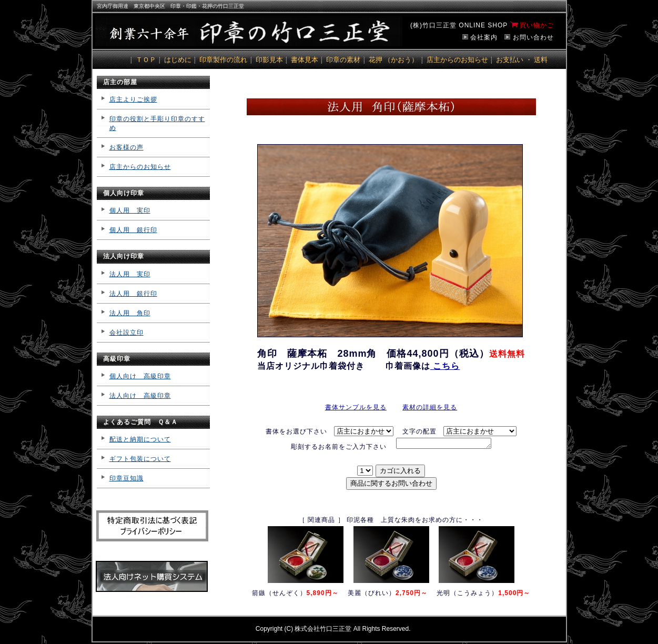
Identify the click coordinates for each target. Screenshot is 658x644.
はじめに (178, 60)
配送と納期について (140, 439)
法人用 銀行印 (133, 294)
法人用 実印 (130, 274)
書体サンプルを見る (356, 407)
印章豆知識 (126, 478)
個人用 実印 (130, 210)
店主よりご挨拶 (133, 99)
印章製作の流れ (223, 60)
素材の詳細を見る (430, 407)
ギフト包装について (140, 459)
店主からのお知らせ (457, 60)
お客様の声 (126, 147)
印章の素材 (343, 60)
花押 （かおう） (394, 60)
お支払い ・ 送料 (522, 60)
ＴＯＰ (146, 60)
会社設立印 (126, 333)
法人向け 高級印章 (140, 396)
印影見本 (269, 60)
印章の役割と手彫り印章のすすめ (157, 123)
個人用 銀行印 (133, 230)
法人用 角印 (130, 313)
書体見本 (305, 60)
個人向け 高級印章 (140, 376)
